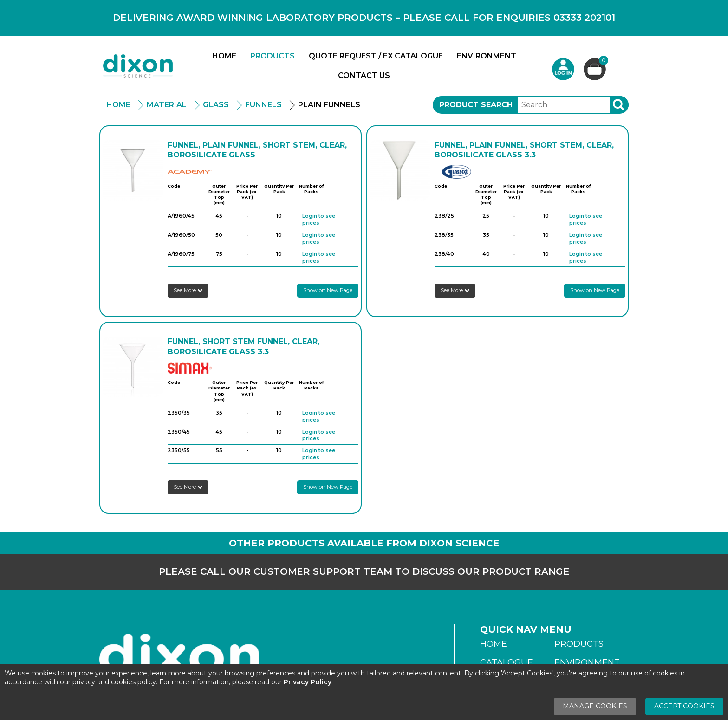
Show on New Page (328, 290)
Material (167, 105)
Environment (487, 56)
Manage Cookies (595, 706)
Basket (602, 62)
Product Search (476, 105)
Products (273, 56)
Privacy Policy (308, 682)
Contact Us (364, 75)
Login (563, 69)
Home (224, 56)
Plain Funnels (329, 105)
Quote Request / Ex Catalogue (376, 56)
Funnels (263, 105)
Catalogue (507, 662)
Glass (216, 105)
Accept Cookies (684, 706)
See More (188, 290)
